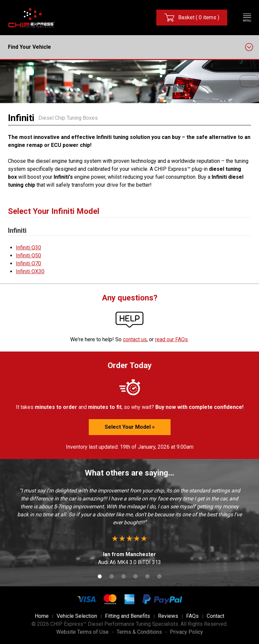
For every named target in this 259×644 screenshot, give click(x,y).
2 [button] (112, 576)
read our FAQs (171, 339)
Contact (215, 616)
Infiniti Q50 (28, 256)
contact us (135, 339)
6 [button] (159, 576)
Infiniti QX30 (30, 271)
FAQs (192, 616)
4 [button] (135, 576)
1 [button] (100, 576)
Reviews (168, 616)
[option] (129, 527)
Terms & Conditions (139, 632)
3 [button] (124, 576)
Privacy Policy (186, 632)
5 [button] (147, 576)
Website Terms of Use (82, 632)
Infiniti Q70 (28, 263)
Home (42, 616)
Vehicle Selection (77, 616)
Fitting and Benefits (128, 616)
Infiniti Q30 (28, 248)
